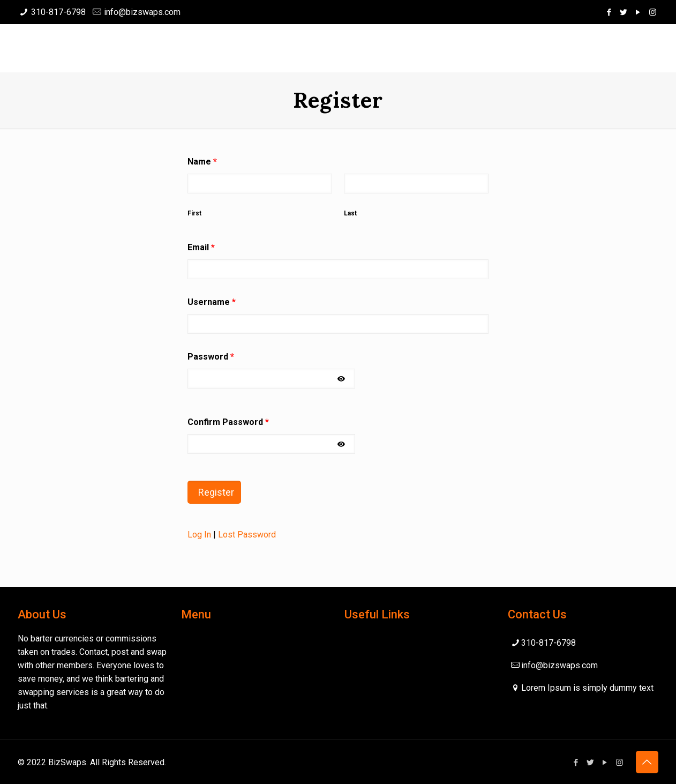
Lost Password (247, 535)
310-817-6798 (58, 12)
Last (350, 213)
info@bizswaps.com (142, 12)
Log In (199, 535)
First (194, 213)
